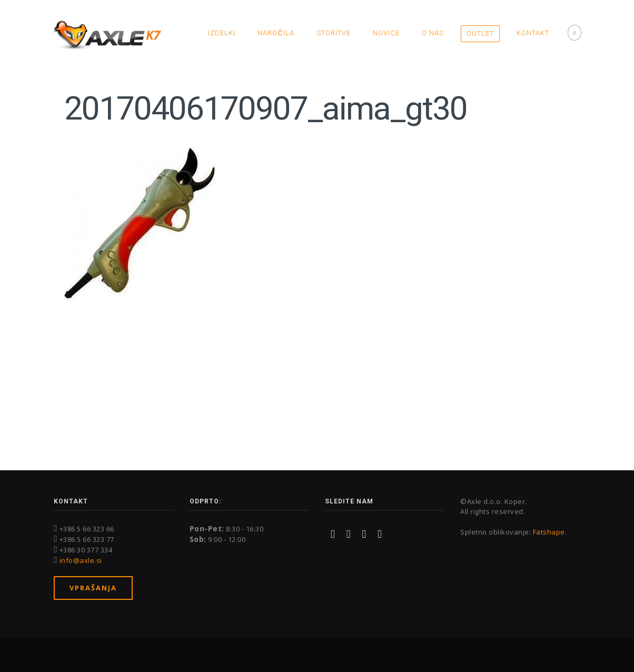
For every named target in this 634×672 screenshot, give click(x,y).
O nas (433, 33)
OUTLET (480, 33)
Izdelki (222, 33)
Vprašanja (93, 588)
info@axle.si (81, 560)
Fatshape (549, 532)
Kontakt (533, 33)
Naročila (276, 33)
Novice (386, 33)
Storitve (334, 33)
